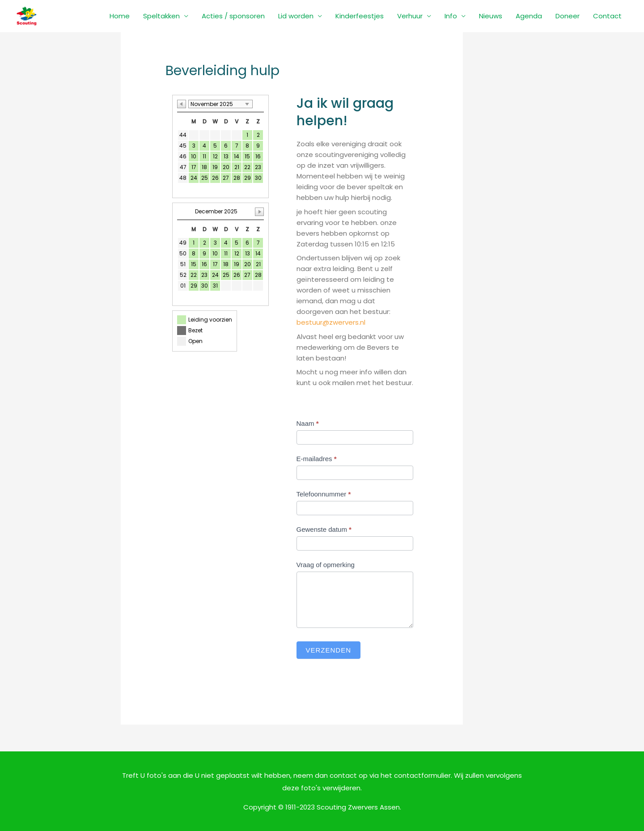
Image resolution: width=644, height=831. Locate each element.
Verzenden (329, 650)
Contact (607, 16)
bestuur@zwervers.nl (331, 322)
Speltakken (161, 16)
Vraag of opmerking (326, 565)
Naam (308, 423)
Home (120, 16)
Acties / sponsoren (233, 16)
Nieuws (491, 16)
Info (451, 16)
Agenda (529, 16)
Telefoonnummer (324, 494)
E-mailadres (317, 459)
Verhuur (410, 16)
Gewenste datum (324, 529)
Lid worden (296, 16)
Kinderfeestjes (360, 16)
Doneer (568, 16)
